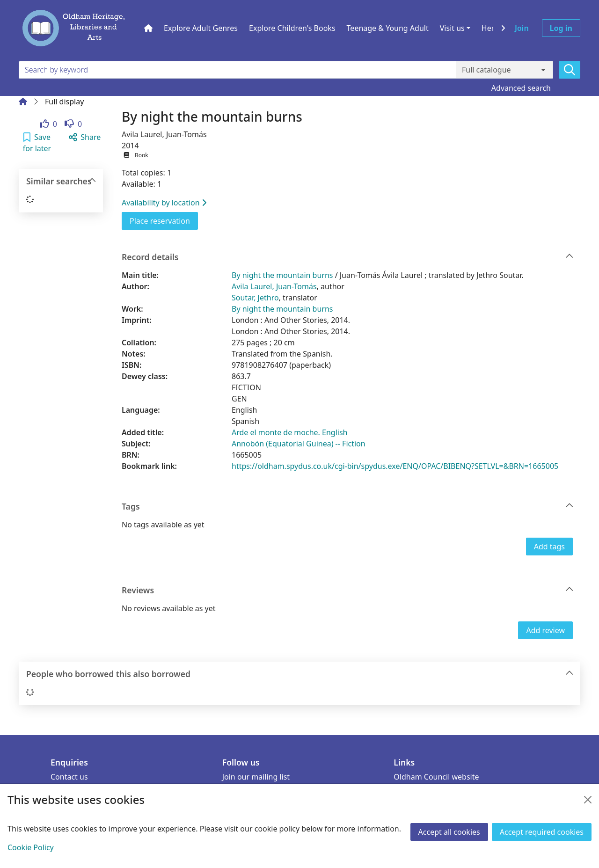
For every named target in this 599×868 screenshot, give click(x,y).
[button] (37, 143)
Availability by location (164, 203)
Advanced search (521, 88)
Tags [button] (348, 507)
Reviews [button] (348, 590)
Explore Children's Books (292, 28)
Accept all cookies (449, 832)
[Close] (588, 800)
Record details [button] (348, 257)
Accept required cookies (542, 832)
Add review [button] (545, 630)
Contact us (69, 777)
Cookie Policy (31, 847)
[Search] (570, 70)
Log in (561, 28)
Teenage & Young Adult (388, 28)
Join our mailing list (256, 777)
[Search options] (505, 70)
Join (522, 28)
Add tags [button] (549, 547)
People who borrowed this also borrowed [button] (300, 674)
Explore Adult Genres (201, 28)
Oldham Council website (436, 777)
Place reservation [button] (164, 220)
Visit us (452, 28)
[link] (48, 124)
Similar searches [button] (61, 181)
